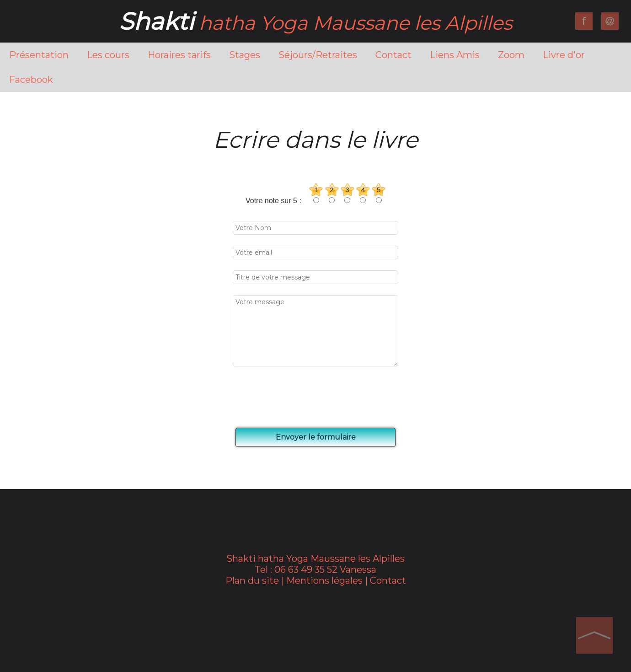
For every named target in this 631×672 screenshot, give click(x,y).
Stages (245, 55)
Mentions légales (324, 581)
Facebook (31, 80)
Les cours (108, 55)
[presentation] (305, 398)
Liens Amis (455, 55)
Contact (393, 55)
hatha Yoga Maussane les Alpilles (315, 23)
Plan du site (252, 581)
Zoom (511, 55)
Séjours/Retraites (318, 55)
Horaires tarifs (179, 55)
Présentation (39, 55)
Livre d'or (564, 55)
